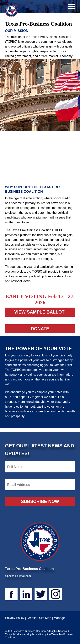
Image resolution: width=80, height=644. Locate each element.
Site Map (45, 618)
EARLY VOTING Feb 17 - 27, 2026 (40, 299)
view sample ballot (40, 312)
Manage (59, 618)
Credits (32, 618)
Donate (40, 329)
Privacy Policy (15, 618)
